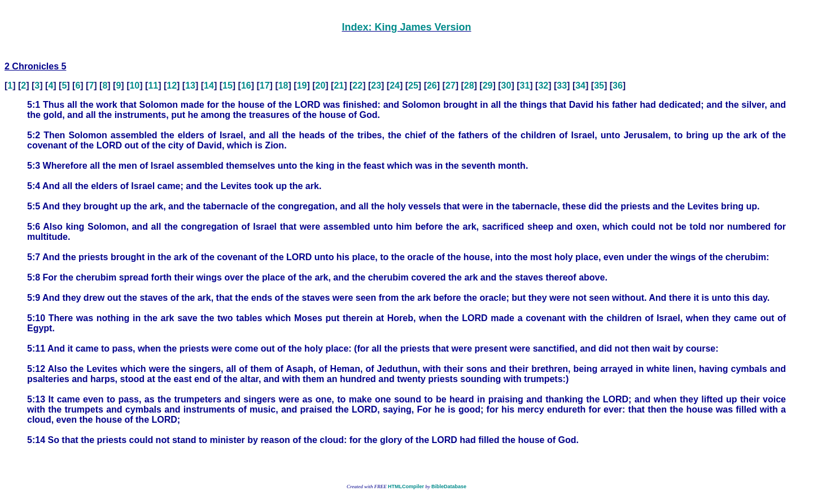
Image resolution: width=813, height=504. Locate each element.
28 (469, 86)
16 (246, 86)
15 (228, 86)
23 (376, 86)
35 (599, 86)
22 (357, 86)
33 (562, 86)
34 (580, 86)
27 (451, 86)
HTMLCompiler (406, 487)
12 (172, 86)
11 (153, 86)
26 (432, 86)
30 (506, 86)
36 (618, 86)
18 (283, 86)
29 (488, 86)
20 (321, 86)
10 (134, 86)
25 (413, 86)
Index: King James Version (406, 27)
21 (339, 86)
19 (302, 86)
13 (190, 86)
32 (543, 86)
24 (395, 86)
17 (265, 86)
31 (525, 86)
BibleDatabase (449, 487)
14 (209, 86)
